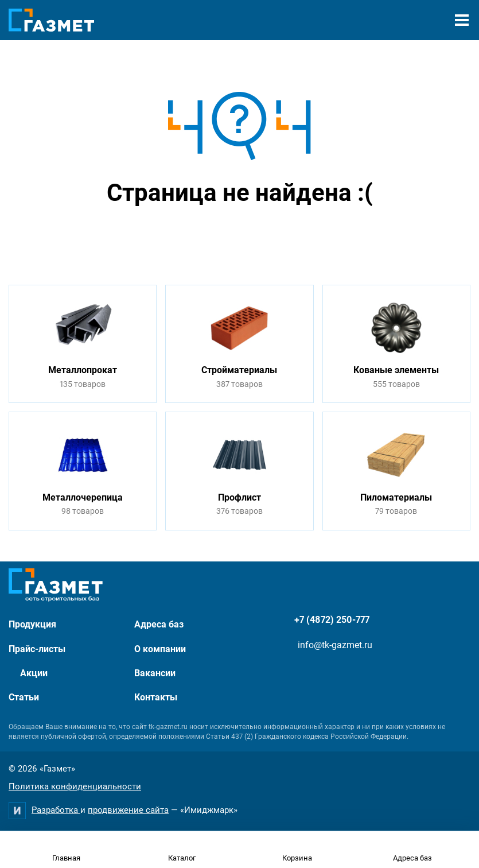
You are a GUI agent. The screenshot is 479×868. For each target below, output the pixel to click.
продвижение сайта (128, 810)
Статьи (24, 697)
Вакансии (155, 673)
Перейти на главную (204, 236)
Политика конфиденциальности (75, 786)
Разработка (56, 810)
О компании (160, 649)
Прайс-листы (37, 649)
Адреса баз (159, 624)
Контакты (156, 697)
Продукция (32, 624)
